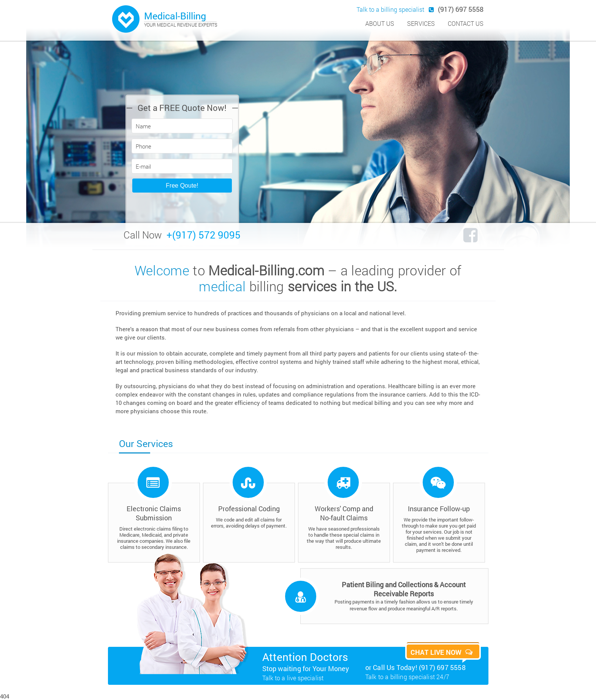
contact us (466, 23)
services (421, 23)
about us (380, 23)
